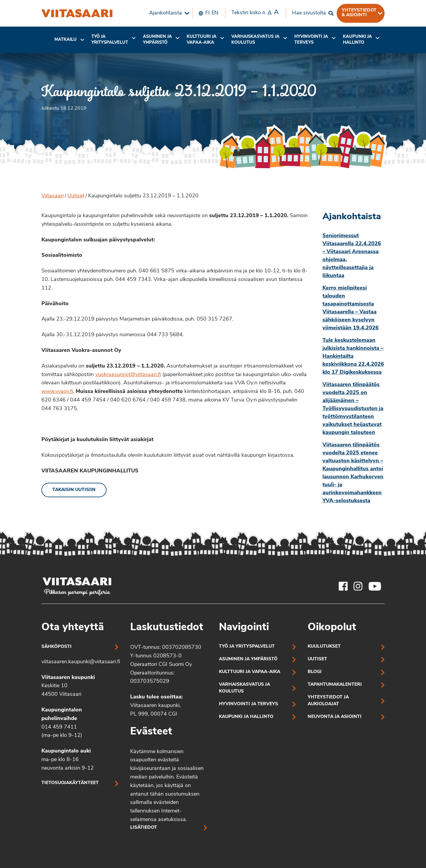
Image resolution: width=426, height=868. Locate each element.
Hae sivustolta (309, 13)
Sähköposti (57, 647)
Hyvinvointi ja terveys (248, 704)
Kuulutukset (324, 647)
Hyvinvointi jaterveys (311, 40)
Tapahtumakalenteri (335, 685)
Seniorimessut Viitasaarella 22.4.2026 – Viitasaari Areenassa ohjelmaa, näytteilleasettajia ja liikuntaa (352, 256)
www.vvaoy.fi (57, 392)
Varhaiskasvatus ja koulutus (255, 40)
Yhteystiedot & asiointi (359, 13)
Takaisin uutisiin (74, 490)
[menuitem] (168, 13)
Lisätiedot (144, 828)
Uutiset (76, 196)
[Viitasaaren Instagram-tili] (358, 586)
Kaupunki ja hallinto (357, 40)
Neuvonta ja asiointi (335, 717)
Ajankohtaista (166, 13)
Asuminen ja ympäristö (157, 40)
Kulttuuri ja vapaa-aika (202, 40)
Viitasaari (53, 196)
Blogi (315, 672)
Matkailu (66, 40)
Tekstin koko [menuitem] (255, 13)
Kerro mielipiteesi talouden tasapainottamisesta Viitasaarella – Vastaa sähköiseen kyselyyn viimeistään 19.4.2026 (351, 308)
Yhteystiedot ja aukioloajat (328, 701)
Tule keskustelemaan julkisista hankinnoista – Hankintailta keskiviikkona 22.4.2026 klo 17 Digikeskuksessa (353, 356)
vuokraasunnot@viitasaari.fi (128, 375)
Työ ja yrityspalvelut (110, 40)
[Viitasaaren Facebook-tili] (343, 586)
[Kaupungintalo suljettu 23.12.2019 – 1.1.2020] (77, 13)
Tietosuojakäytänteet (70, 783)
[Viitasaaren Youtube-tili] (375, 586)
